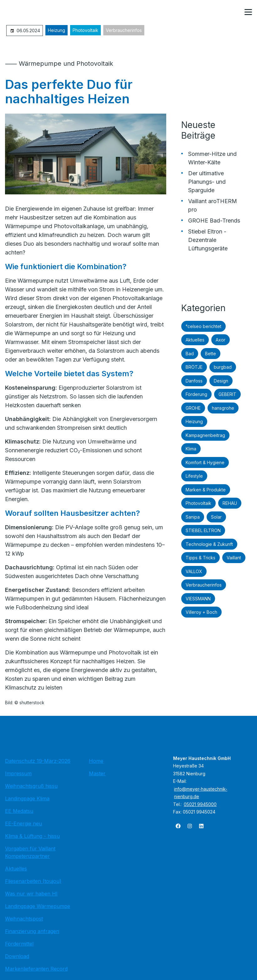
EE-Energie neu (23, 824)
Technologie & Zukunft (209, 544)
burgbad (223, 367)
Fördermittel (19, 944)
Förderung (196, 394)
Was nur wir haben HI (31, 894)
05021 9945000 (200, 804)
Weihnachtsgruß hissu (31, 786)
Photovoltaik (85, 30)
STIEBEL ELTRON (203, 530)
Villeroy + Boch (201, 612)
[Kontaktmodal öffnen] (233, 13)
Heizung (57, 30)
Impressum (18, 773)
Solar (216, 517)
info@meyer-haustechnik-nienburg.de (201, 793)
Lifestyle (194, 476)
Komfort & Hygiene (205, 462)
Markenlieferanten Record (36, 969)
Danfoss (194, 381)
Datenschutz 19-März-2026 (38, 761)
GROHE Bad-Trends (214, 221)
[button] (248, 12)
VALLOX (194, 571)
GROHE (193, 408)
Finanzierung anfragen (32, 931)
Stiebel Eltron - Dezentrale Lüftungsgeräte (208, 240)
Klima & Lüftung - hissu (32, 836)
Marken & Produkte (206, 490)
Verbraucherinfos (124, 30)
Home (96, 761)
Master (97, 773)
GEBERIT (227, 394)
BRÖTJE (194, 367)
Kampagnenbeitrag (205, 435)
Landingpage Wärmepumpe (38, 906)
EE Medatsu (19, 811)
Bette (211, 354)
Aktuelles (195, 340)
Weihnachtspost (24, 919)
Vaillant (234, 558)
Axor (221, 340)
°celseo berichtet (203, 326)
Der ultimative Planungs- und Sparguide (207, 182)
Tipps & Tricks (200, 558)
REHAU (230, 503)
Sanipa (193, 517)
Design (221, 381)
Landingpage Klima (27, 798)
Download (17, 956)
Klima (191, 449)
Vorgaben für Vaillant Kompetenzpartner (30, 852)
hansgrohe (223, 408)
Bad (190, 354)
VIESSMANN (198, 599)
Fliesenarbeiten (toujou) (33, 881)
